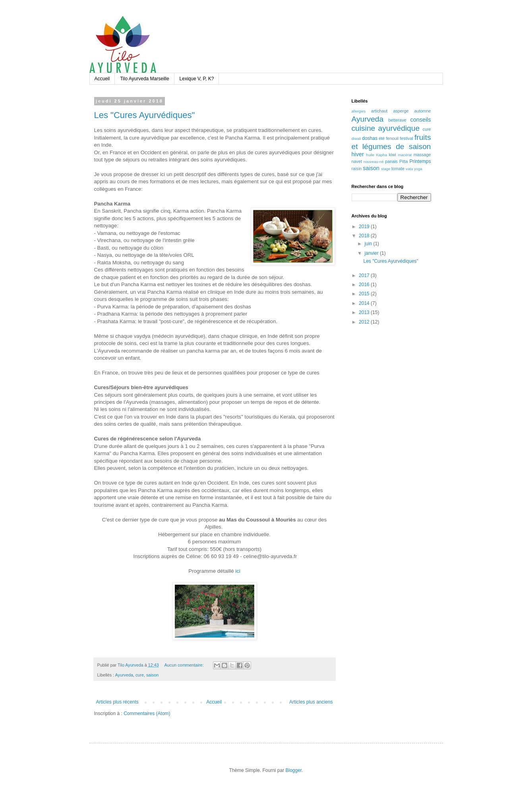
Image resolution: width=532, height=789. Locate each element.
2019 (365, 227)
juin (369, 244)
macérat (405, 155)
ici (238, 571)
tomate (398, 169)
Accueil (102, 79)
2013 (365, 312)
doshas (370, 138)
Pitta (404, 161)
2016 (365, 285)
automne (422, 111)
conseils (421, 120)
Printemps (420, 161)
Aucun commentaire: (185, 665)
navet (357, 161)
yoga (418, 169)
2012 (365, 322)
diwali (356, 139)
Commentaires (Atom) (147, 713)
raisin (357, 169)
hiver (358, 154)
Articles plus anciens (311, 702)
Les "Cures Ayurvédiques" (145, 115)
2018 (365, 236)
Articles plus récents (117, 702)
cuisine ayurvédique (386, 128)
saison (152, 675)
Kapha (381, 155)
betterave (398, 120)
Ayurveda (124, 675)
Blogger (294, 770)
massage (422, 155)
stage (386, 169)
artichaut (379, 111)
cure (140, 675)
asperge (401, 111)
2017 (365, 275)
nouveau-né (374, 162)
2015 (365, 294)
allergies (359, 111)
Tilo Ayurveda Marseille (144, 79)
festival (406, 138)
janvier (372, 253)
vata (409, 169)
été (382, 138)
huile (370, 155)
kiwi (393, 155)
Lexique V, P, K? (197, 79)
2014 (365, 303)
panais (391, 161)
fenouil (392, 138)
